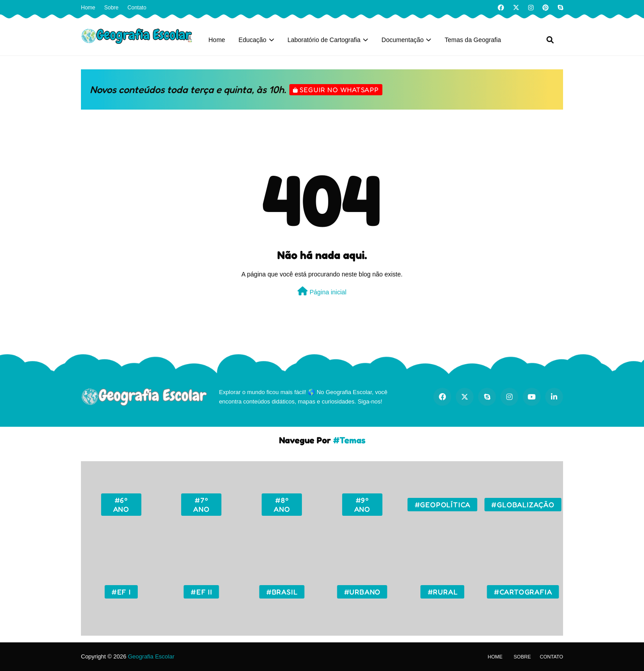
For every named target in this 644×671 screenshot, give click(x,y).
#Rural (443, 592)
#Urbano (362, 592)
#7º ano (201, 505)
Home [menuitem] (217, 40)
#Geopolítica (443, 505)
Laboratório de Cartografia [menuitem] (324, 40)
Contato (137, 8)
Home (88, 8)
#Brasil (282, 592)
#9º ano (362, 505)
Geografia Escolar (151, 656)
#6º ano (121, 505)
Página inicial (322, 291)
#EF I (121, 592)
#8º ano (282, 505)
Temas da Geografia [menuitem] (473, 40)
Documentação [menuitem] (402, 40)
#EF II (201, 592)
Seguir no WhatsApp (339, 90)
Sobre (111, 8)
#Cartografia (523, 592)
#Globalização (523, 505)
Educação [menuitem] (252, 40)
